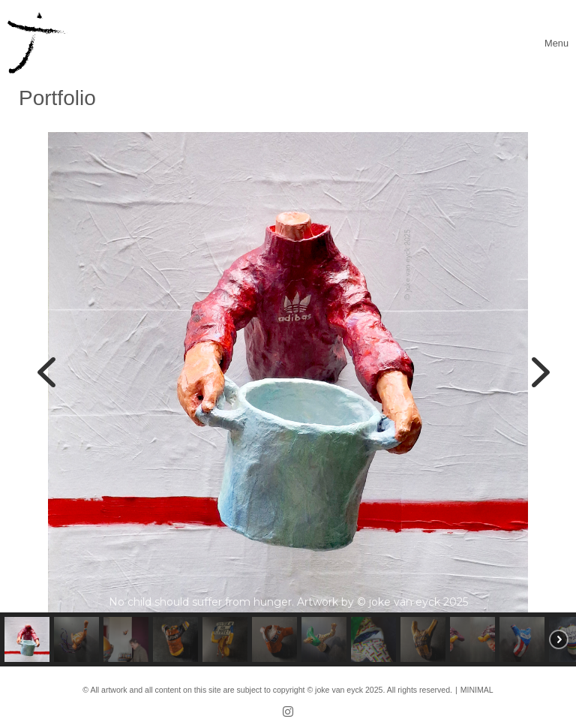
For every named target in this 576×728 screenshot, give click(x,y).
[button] (46, 372)
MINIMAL (477, 690)
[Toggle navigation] (556, 43)
